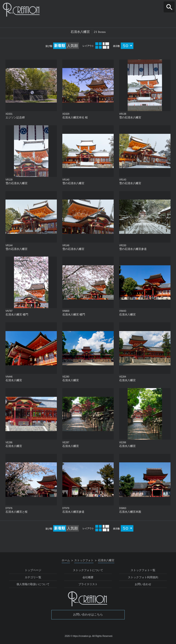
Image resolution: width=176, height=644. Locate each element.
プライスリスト (88, 584)
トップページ (33, 570)
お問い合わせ (143, 584)
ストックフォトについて (88, 570)
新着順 (60, 46)
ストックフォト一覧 (143, 570)
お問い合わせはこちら (88, 614)
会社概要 (88, 577)
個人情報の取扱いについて (33, 584)
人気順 (72, 46)
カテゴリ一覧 (33, 577)
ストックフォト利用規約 (143, 577)
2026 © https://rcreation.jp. (78, 636)
